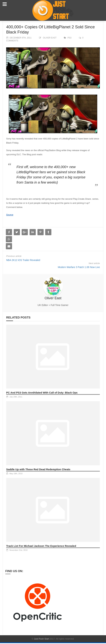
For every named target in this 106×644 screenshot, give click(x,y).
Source (10, 215)
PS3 (69, 38)
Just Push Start (42, 639)
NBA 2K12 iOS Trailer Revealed (23, 260)
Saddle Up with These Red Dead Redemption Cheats (38, 469)
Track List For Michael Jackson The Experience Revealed (41, 546)
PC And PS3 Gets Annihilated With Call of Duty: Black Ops (42, 393)
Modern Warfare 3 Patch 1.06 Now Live (79, 267)
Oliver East (50, 38)
